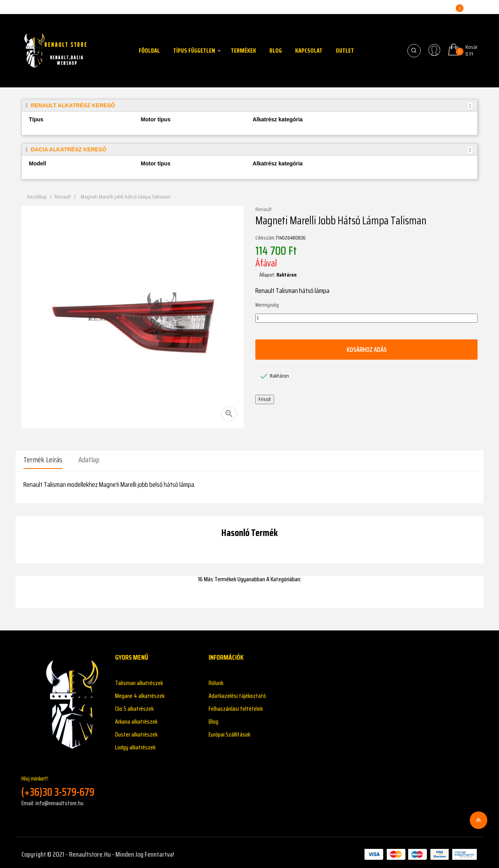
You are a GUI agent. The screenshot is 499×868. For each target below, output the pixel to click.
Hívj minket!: (62, 783)
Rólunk (216, 679)
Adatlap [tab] (89, 460)
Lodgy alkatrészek (135, 744)
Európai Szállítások (229, 731)
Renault (264, 209)
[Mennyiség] (366, 318)
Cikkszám (265, 238)
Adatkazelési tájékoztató (237, 692)
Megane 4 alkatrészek (140, 692)
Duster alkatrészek (136, 731)
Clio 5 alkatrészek (134, 705)
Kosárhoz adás (366, 350)
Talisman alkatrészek (139, 679)
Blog (213, 718)
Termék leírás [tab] (43, 460)
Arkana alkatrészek (136, 718)
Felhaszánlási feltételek (236, 705)
